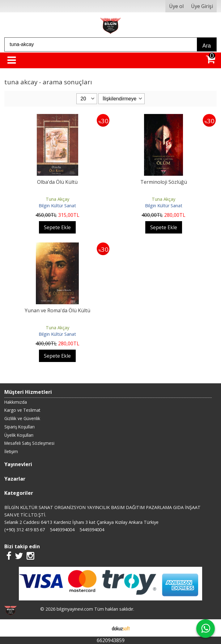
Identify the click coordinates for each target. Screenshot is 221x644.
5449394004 (62, 530)
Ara (207, 46)
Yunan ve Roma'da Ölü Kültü (57, 310)
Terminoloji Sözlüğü (164, 182)
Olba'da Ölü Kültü (57, 182)
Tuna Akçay (57, 199)
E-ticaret (101, 628)
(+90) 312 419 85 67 (25, 530)
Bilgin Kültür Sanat (57, 206)
